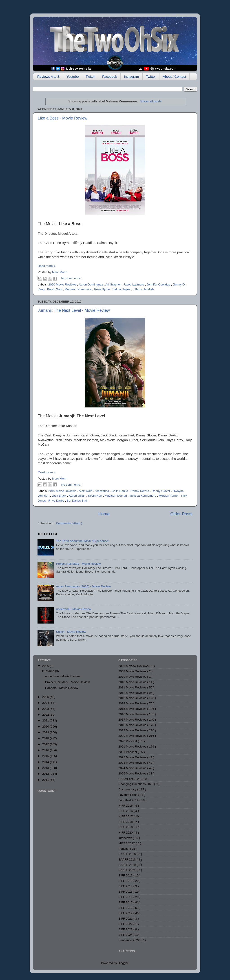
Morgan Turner (169, 496)
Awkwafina (102, 491)
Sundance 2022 (129, 940)
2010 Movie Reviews (133, 682)
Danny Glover (161, 491)
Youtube (73, 76)
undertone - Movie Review (74, 609)
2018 (46, 738)
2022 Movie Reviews (133, 757)
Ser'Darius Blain (77, 501)
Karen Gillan (77, 496)
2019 (46, 732)
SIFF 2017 (126, 902)
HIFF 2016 (126, 811)
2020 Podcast (128, 741)
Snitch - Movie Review (71, 632)
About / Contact (174, 76)
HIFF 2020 (126, 833)
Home (104, 514)
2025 (46, 697)
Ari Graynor (114, 284)
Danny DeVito (140, 491)
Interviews (126, 838)
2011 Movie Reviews (133, 687)
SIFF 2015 (126, 892)
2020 (46, 727)
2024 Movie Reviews (133, 768)
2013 (46, 768)
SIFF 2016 (126, 897)
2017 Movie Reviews (133, 720)
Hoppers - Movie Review (62, 688)
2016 (46, 750)
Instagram (132, 76)
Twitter (151, 76)
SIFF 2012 (126, 875)
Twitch (90, 76)
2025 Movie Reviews (133, 773)
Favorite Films (128, 795)
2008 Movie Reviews (133, 671)
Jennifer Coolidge (159, 284)
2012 (46, 774)
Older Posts (181, 514)
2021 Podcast (128, 752)
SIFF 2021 (126, 919)
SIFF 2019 (126, 913)
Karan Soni (55, 289)
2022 (46, 715)
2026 (46, 666)
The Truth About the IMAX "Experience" (82, 541)
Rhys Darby (57, 501)
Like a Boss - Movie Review (63, 118)
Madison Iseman (116, 496)
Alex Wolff (86, 491)
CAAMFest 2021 (130, 779)
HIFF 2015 (126, 806)
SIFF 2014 (126, 886)
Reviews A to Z (48, 76)
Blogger (123, 963)
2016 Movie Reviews (133, 714)
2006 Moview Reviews (134, 666)
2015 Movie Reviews (133, 709)
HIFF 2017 (126, 816)
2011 (46, 780)
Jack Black (59, 496)
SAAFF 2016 (127, 854)
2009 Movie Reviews (133, 677)
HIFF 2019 (126, 827)
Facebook (110, 76)
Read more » (46, 266)
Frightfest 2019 (129, 800)
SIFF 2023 (126, 929)
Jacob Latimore (134, 284)
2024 (46, 703)
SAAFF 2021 (127, 870)
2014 (46, 762)
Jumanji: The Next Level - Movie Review (74, 310)
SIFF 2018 (126, 908)
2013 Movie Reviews (133, 698)
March (50, 671)
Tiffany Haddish (143, 289)
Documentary (128, 789)
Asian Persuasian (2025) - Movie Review (83, 586)
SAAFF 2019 (127, 865)
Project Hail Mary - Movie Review (78, 564)
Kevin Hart (96, 496)
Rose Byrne (102, 289)
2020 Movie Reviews (63, 284)
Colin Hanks (120, 491)
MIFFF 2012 (127, 843)
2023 (46, 709)
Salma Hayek (122, 289)
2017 (46, 744)
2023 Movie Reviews (133, 763)
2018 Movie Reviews (133, 725)
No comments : (72, 278)
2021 (46, 720)
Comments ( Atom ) (69, 523)
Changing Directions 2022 (136, 784)
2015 (46, 756)
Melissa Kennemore (79, 289)
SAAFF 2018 (127, 859)
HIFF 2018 (126, 822)
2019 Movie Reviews (63, 491)
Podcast (124, 849)
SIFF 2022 (126, 924)
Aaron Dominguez (91, 284)
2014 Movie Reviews (133, 703)
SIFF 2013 (126, 881)
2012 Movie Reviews (133, 693)
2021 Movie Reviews (133, 747)
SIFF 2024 (126, 935)
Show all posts (151, 101)
